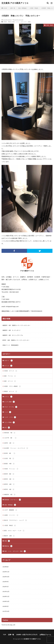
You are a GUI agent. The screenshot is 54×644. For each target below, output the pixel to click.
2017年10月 (6, 611)
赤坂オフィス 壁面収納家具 (10, 345)
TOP (4, 635)
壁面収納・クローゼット (13, 500)
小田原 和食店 (34, 8)
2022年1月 (6, 587)
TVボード (8, 361)
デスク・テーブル (11, 407)
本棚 (7, 541)
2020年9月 (6, 606)
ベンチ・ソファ (10, 417)
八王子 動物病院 (11, 510)
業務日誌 (8, 546)
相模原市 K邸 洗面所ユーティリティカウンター (16, 325)
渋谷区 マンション (11, 469)
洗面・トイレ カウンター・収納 (21, 22)
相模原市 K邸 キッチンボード (12, 330)
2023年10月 (6, 577)
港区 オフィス (10, 381)
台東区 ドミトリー (11, 515)
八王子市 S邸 (10, 438)
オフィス (8, 366)
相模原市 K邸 (10, 495)
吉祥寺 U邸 (9, 443)
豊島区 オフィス (11, 391)
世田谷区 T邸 (10, 433)
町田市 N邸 (9, 489)
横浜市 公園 (9, 536)
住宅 (7, 428)
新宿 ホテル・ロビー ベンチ (14, 531)
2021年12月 (6, 592)
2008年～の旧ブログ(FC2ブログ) (27, 635)
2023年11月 (6, 572)
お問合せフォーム (45, 635)
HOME (5, 8)
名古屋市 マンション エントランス (16, 448)
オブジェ (8, 397)
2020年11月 (6, 596)
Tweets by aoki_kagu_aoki (8, 625)
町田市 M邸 (9, 484)
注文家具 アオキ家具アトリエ (15, 3)
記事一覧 (13, 8)
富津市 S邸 (10, 453)
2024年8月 (6, 567)
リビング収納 (9, 422)
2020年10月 (6, 601)
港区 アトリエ (10, 376)
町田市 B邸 (9, 474)
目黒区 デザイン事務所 (13, 386)
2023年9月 (6, 582)
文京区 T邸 (9, 458)
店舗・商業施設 (22, 8)
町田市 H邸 (9, 479)
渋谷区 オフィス (11, 371)
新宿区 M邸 (9, 464)
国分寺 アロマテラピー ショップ (16, 520)
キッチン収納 (9, 402)
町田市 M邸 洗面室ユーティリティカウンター (16, 340)
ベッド (8, 412)
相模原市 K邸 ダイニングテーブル (13, 335)
